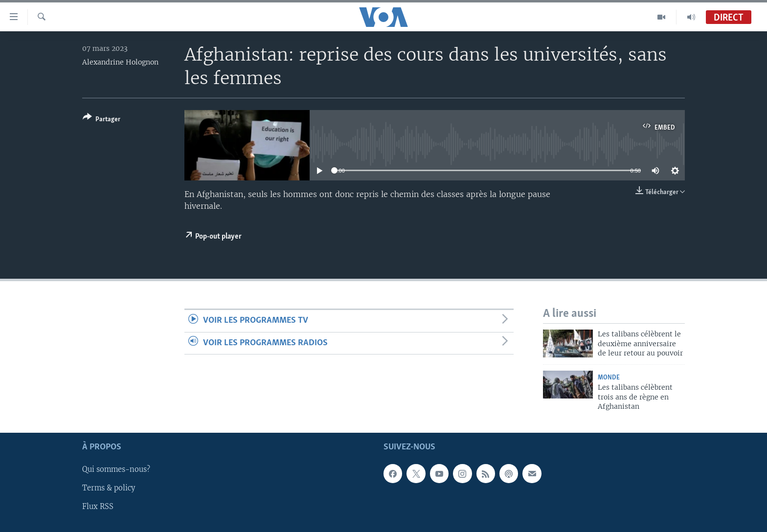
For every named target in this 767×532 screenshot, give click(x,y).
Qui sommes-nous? (116, 470)
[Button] (102, 120)
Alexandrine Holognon (120, 62)
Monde (609, 378)
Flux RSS (98, 507)
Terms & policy (109, 488)
